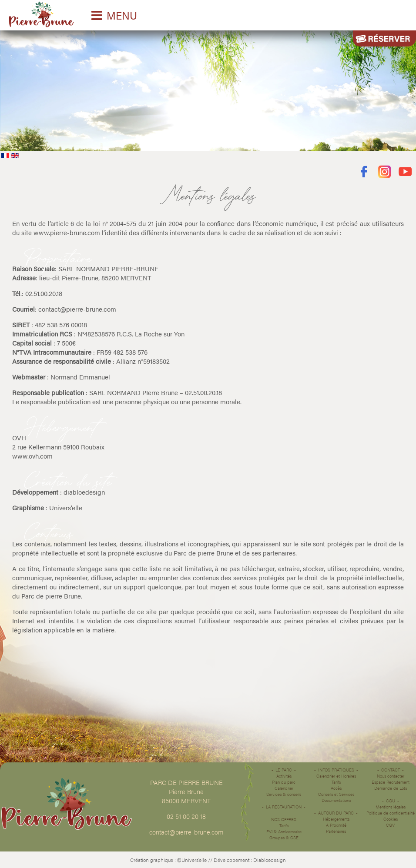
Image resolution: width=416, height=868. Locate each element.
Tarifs (284, 825)
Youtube (405, 172)
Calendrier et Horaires (336, 776)
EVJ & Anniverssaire (284, 831)
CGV (390, 825)
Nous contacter (391, 776)
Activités (284, 776)
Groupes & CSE (284, 838)
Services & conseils (284, 794)
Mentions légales (391, 807)
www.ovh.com (32, 456)
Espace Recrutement (391, 782)
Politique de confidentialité (391, 813)
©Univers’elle (192, 860)
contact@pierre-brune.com (77, 309)
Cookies (391, 819)
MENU (122, 15)
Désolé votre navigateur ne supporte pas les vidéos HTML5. (208, 88)
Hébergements (336, 819)
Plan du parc (284, 782)
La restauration (284, 807)
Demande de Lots (391, 788)
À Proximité (336, 825)
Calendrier (284, 788)
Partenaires (336, 831)
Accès (336, 788)
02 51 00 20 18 (186, 816)
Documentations (336, 800)
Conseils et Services (336, 794)
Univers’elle (66, 507)
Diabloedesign (270, 860)
